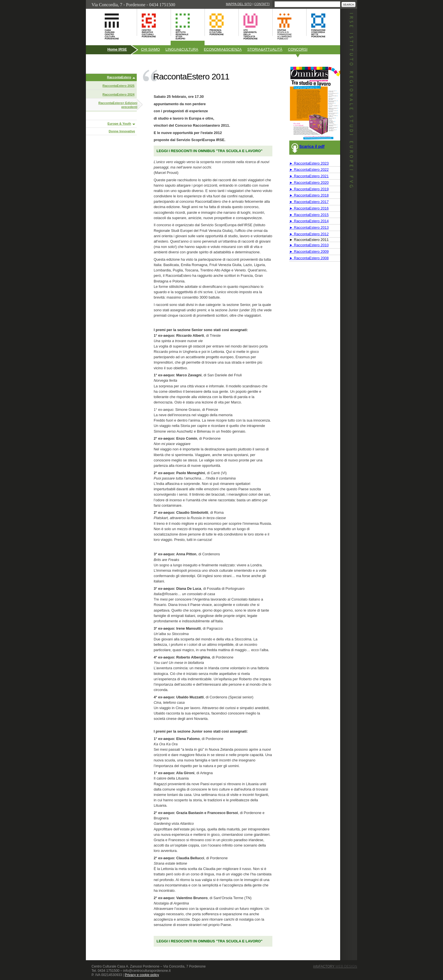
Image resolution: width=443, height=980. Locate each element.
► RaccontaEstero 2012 (309, 234)
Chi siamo (150, 49)
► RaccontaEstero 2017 (309, 202)
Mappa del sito (239, 4)
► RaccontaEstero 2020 (309, 183)
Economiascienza (223, 49)
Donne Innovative (122, 131)
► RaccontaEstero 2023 (309, 163)
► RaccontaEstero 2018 (309, 195)
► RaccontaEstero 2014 (309, 221)
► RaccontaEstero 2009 (309, 252)
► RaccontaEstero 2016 (309, 208)
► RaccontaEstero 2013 (309, 227)
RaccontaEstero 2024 (119, 94)
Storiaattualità (265, 49)
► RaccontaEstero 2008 (309, 258)
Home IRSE (117, 49)
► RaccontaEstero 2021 (309, 176)
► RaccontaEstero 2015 (309, 215)
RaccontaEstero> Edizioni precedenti (118, 105)
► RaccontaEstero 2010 (309, 245)
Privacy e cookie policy (142, 975)
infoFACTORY (335, 966)
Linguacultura (182, 49)
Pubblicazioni (101, 61)
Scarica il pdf (312, 146)
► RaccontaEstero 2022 (309, 170)
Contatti (262, 4)
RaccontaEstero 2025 (119, 86)
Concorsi (298, 49)
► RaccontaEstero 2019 (309, 189)
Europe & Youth (120, 124)
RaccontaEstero (119, 77)
